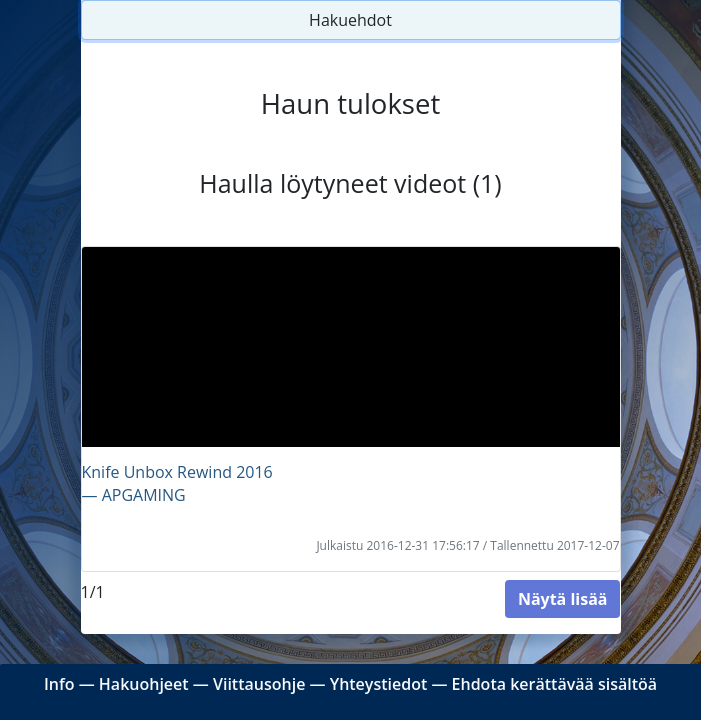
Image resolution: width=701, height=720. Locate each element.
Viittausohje (259, 684)
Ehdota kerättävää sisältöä (555, 684)
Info (59, 684)
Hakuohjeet (144, 684)
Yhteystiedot (379, 684)
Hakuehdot (350, 20)
